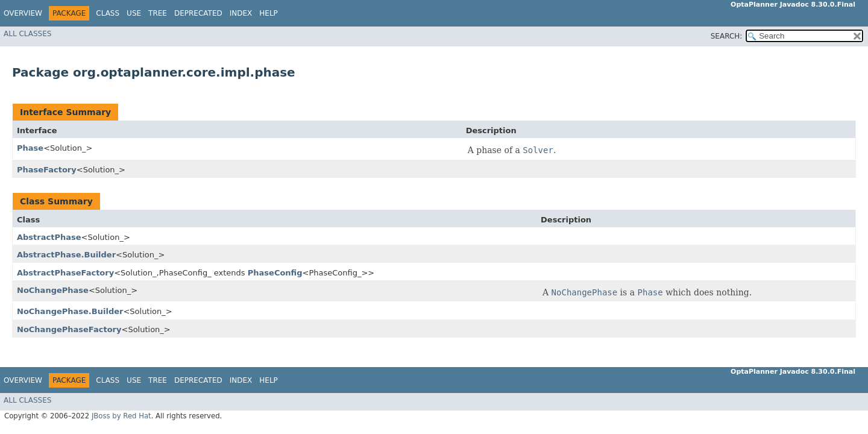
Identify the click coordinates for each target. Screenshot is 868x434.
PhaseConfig (275, 273)
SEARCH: (727, 36)
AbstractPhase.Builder (66, 255)
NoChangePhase (53, 290)
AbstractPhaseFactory (65, 273)
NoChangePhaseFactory (69, 329)
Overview (23, 13)
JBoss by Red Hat (121, 416)
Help (269, 13)
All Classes (27, 34)
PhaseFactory (47, 170)
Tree (158, 13)
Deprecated (198, 13)
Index (241, 13)
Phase (30, 148)
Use (134, 13)
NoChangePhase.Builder (70, 311)
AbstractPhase (49, 237)
